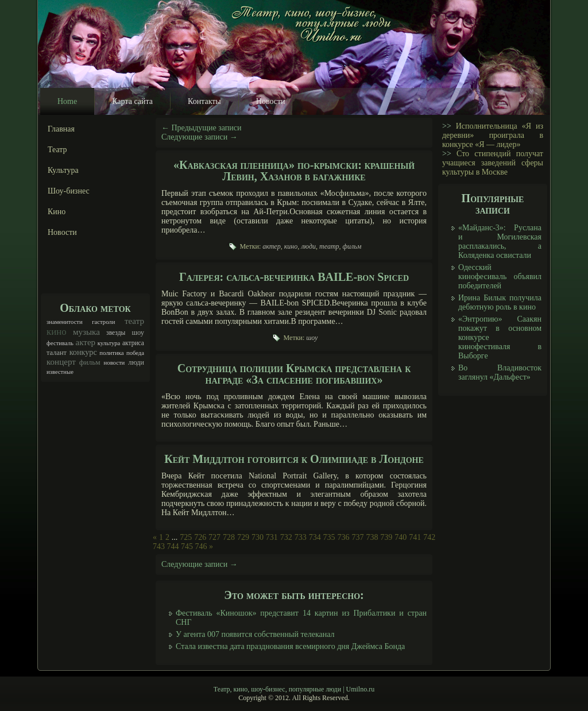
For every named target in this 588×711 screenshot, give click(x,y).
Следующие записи (200, 137)
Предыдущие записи (202, 128)
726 (200, 537)
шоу (138, 333)
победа (135, 353)
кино (57, 332)
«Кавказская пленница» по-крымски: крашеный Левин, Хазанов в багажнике (294, 171)
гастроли (103, 322)
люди (136, 362)
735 (329, 537)
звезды (116, 333)
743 (159, 546)
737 (357, 537)
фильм (90, 362)
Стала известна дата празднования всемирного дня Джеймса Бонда (290, 646)
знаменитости (65, 322)
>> (447, 126)
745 (187, 546)
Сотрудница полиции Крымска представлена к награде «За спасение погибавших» (294, 374)
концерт (61, 362)
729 (243, 537)
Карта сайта (132, 101)
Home (67, 101)
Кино (57, 212)
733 (301, 537)
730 (258, 537)
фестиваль (60, 343)
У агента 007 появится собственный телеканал (255, 634)
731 (272, 537)
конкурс (83, 352)
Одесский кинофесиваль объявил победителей (500, 277)
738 (372, 537)
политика (111, 353)
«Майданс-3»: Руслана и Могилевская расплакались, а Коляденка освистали (500, 241)
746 (201, 546)
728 (229, 537)
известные (60, 372)
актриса (133, 343)
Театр (57, 150)
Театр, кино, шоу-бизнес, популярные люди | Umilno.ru (294, 689)
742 (429, 537)
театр (134, 321)
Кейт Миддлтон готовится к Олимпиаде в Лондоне (294, 459)
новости (115, 363)
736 (344, 537)
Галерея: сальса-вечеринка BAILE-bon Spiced (294, 277)
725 (186, 537)
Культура (63, 170)
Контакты (204, 101)
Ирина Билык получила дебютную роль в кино (500, 302)
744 (173, 546)
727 (214, 537)
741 (415, 537)
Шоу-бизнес (69, 191)
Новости (271, 101)
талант (57, 353)
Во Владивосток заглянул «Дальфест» (500, 372)
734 (315, 537)
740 (401, 537)
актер (85, 342)
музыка (86, 332)
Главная (61, 129)
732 (286, 537)
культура (109, 343)
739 (386, 537)
